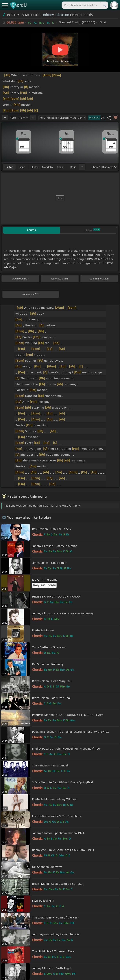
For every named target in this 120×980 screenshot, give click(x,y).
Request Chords (44, 585)
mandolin (47, 167)
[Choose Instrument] (82, 167)
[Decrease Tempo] (5, 118)
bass (73, 167)
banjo (60, 167)
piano (22, 167)
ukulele (35, 167)
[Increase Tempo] (33, 118)
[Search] (104, 5)
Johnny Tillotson (56, 15)
